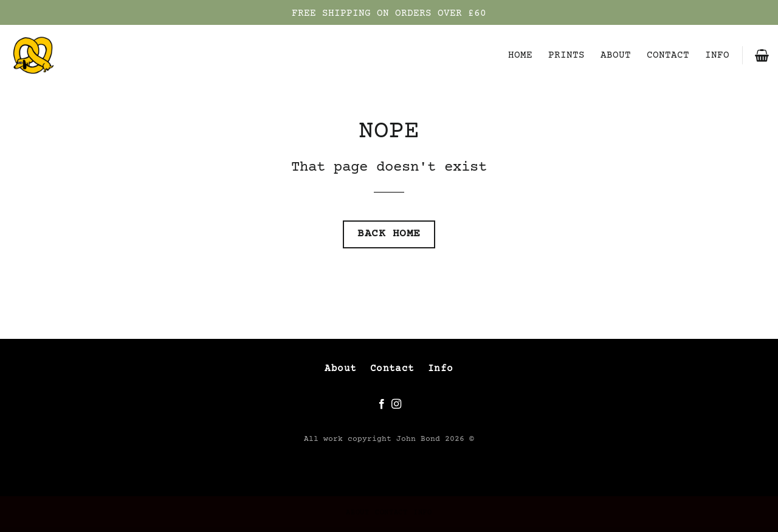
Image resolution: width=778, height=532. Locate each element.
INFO (717, 55)
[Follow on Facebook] (382, 404)
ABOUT (616, 55)
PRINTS (566, 55)
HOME (520, 55)
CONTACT (668, 55)
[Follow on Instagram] (396, 404)
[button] (762, 55)
